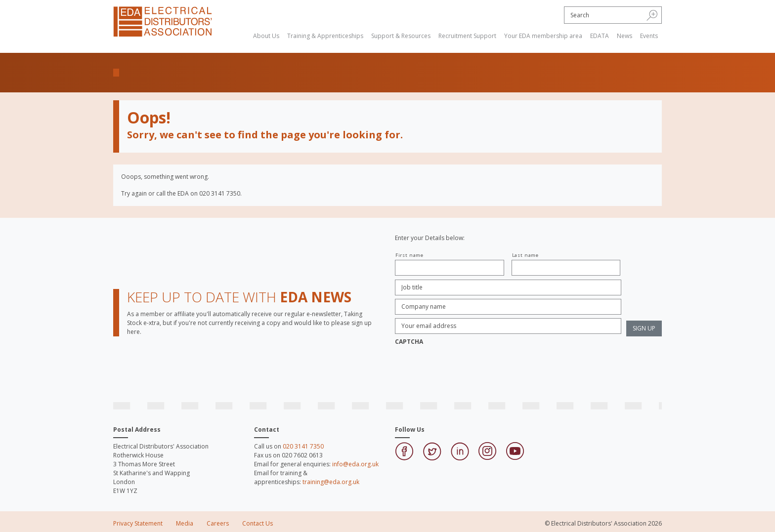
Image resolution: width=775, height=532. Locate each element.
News (624, 36)
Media (185, 523)
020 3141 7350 (303, 446)
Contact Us (258, 523)
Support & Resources (401, 36)
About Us (266, 36)
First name (409, 255)
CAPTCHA (409, 342)
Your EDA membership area (543, 36)
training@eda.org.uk (331, 482)
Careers (218, 523)
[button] (652, 15)
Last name (525, 255)
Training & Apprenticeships (325, 36)
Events (649, 36)
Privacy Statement (138, 523)
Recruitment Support (467, 36)
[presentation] (470, 369)
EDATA (600, 36)
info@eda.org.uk (355, 464)
